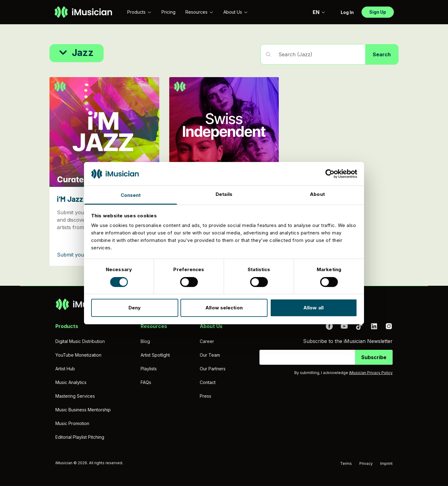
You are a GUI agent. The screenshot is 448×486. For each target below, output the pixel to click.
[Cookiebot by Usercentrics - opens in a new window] (330, 174)
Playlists (149, 369)
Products (139, 12)
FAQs (146, 382)
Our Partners (213, 369)
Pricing (168, 12)
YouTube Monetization (78, 355)
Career (207, 341)
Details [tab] (224, 194)
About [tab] (317, 194)
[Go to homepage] (83, 12)
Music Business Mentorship (83, 410)
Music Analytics (71, 382)
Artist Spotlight (155, 355)
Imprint (386, 463)
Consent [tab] (131, 195)
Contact (208, 382)
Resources (199, 12)
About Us (236, 12)
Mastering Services (75, 396)
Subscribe (374, 357)
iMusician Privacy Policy (371, 373)
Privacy (366, 463)
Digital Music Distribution (80, 341)
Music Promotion (72, 423)
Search (382, 54)
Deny (135, 308)
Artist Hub (65, 369)
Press (205, 396)
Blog (145, 341)
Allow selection (224, 308)
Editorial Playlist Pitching (80, 437)
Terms (346, 463)
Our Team (210, 355)
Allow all (313, 308)
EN (319, 12)
